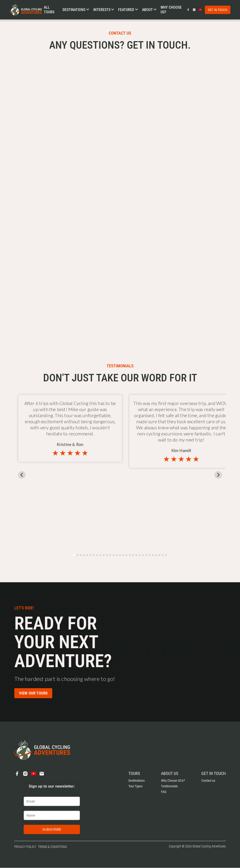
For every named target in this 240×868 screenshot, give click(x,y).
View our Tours (33, 693)
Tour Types (135, 786)
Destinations (137, 781)
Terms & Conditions (52, 847)
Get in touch (218, 10)
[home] (26, 10)
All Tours (49, 10)
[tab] (74, 555)
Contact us (208, 781)
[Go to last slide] (22, 475)
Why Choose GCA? (173, 781)
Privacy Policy (25, 847)
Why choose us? (171, 10)
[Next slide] (218, 475)
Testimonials (169, 786)
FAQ (164, 792)
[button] (76, 10)
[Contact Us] (119, 187)
